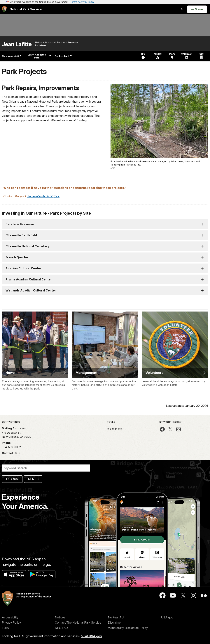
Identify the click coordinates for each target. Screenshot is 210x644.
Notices (60, 617)
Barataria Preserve (20, 224)
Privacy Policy (11, 622)
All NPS (33, 479)
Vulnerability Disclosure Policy (128, 628)
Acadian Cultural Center (23, 268)
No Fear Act (116, 617)
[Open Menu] (197, 9)
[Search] (46, 468)
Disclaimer (115, 622)
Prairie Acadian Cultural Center (29, 279)
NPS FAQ (61, 628)
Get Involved (63, 56)
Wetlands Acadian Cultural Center (31, 290)
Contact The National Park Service (78, 622)
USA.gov (167, 617)
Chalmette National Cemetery (28, 246)
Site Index (114, 429)
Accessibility (10, 617)
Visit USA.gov (92, 636)
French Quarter (17, 257)
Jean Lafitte (17, 44)
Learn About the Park (39, 56)
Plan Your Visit (12, 56)
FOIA (5, 628)
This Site (12, 479)
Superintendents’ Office (43, 196)
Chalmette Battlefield (22, 235)
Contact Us (10, 453)
